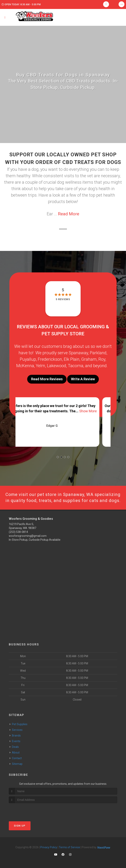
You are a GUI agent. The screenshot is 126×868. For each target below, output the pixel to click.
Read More (69, 214)
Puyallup (28, 359)
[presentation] (30, 810)
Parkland (98, 353)
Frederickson (50, 359)
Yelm (40, 366)
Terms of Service (69, 847)
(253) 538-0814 (18, 532)
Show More (99, 411)
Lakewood (57, 366)
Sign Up (20, 826)
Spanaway (78, 353)
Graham (89, 359)
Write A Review (83, 379)
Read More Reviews (47, 379)
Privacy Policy (49, 847)
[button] (58, 457)
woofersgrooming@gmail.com (28, 536)
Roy (102, 359)
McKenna (25, 366)
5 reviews (63, 299)
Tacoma (76, 366)
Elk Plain (72, 359)
